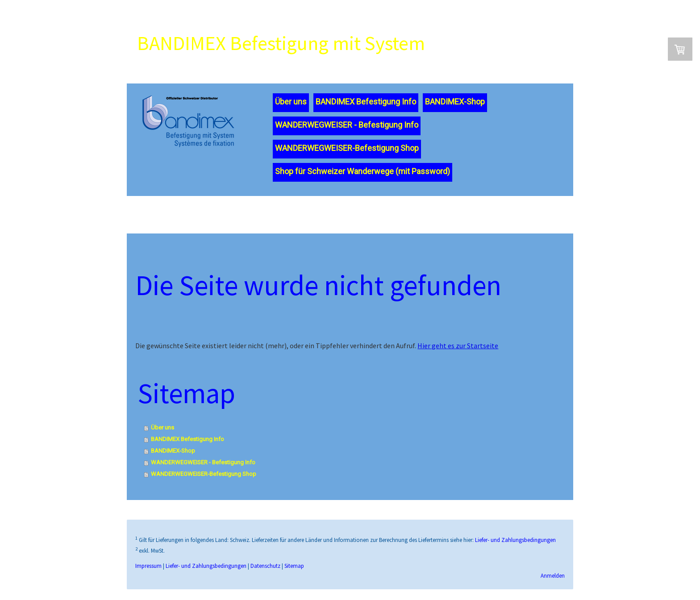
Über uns (290, 106)
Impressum (149, 576)
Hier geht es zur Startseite (458, 353)
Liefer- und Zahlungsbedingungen (516, 550)
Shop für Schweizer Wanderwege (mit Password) (362, 176)
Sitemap (295, 576)
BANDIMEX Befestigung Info (365, 106)
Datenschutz (266, 576)
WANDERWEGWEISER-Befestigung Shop (346, 153)
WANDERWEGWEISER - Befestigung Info (346, 130)
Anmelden (552, 586)
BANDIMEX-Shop (454, 106)
